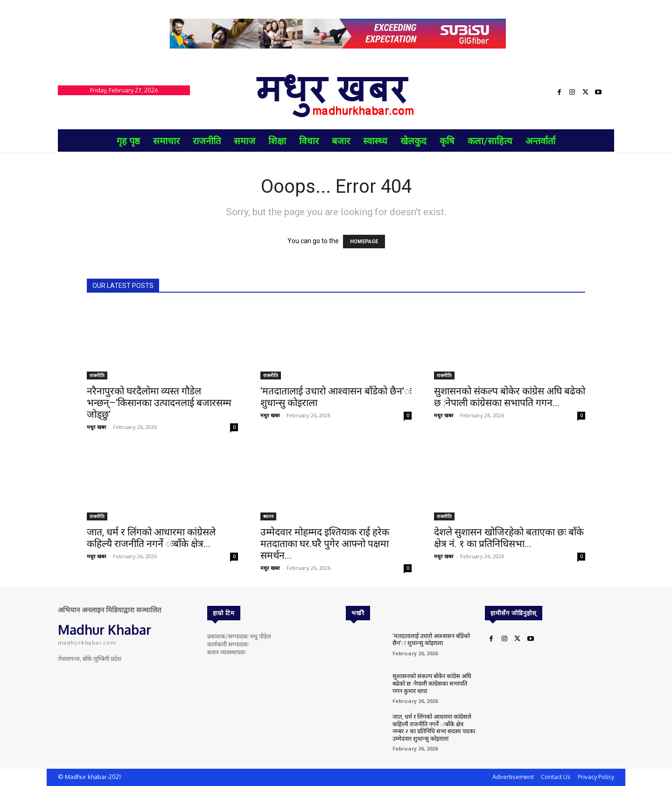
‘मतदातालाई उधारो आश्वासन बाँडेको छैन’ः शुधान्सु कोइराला (431, 639)
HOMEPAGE (364, 242)
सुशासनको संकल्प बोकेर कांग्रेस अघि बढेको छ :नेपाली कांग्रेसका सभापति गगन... (510, 397)
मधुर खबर (97, 427)
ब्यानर (268, 516)
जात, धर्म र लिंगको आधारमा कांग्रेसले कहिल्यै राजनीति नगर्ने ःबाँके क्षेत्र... (151, 538)
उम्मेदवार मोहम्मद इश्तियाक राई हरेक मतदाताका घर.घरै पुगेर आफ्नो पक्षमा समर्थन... (325, 544)
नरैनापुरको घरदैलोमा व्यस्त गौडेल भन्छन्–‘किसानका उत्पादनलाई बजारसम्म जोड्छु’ (159, 403)
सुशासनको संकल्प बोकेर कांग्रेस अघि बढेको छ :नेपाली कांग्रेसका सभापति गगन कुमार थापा (432, 683)
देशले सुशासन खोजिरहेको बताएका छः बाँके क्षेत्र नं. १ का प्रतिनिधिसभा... (509, 538)
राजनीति (97, 375)
